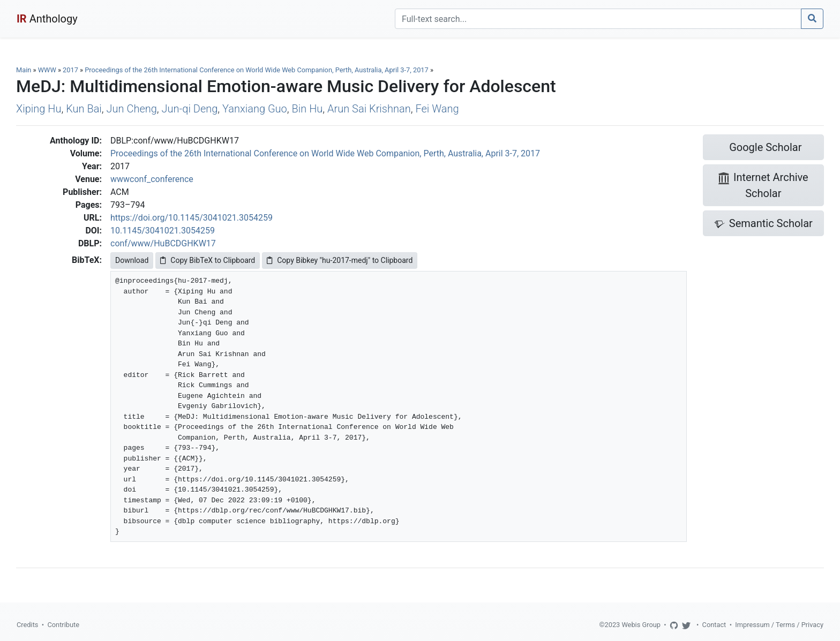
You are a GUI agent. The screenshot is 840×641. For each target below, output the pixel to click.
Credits (27, 625)
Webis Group (641, 625)
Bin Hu (307, 109)
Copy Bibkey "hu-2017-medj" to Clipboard (340, 260)
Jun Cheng (132, 109)
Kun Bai (84, 109)
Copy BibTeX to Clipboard (208, 260)
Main (24, 70)
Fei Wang (437, 109)
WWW (47, 70)
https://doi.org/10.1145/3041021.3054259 (192, 218)
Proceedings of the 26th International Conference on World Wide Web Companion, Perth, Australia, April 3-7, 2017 (257, 70)
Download (132, 260)
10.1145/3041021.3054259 (163, 231)
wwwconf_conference (152, 179)
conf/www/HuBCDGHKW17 (163, 243)
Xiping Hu (39, 109)
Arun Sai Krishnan (369, 109)
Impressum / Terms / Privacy (779, 625)
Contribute (63, 625)
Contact (714, 625)
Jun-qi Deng (190, 109)
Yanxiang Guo (255, 109)
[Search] (598, 19)
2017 (70, 70)
